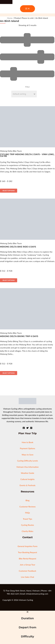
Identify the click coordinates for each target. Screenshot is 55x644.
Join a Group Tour (27, 565)
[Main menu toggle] (27, 9)
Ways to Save (27, 455)
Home (10, 18)
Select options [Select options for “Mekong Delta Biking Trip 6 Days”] (9, 373)
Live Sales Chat (27, 577)
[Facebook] (24, 428)
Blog (27, 500)
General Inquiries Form (27, 546)
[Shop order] (24, 94)
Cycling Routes (27, 525)
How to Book (28, 442)
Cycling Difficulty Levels (27, 461)
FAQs (27, 513)
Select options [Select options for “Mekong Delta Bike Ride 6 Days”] (9, 280)
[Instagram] (31, 428)
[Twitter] (27, 428)
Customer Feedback (27, 571)
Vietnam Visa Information (27, 467)
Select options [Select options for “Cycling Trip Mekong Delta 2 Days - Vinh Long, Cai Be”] (9, 191)
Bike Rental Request (27, 559)
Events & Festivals (28, 485)
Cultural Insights (27, 479)
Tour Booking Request (27, 552)
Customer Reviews (27, 507)
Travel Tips (27, 519)
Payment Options (27, 448)
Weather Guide (27, 473)
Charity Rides (27, 531)
